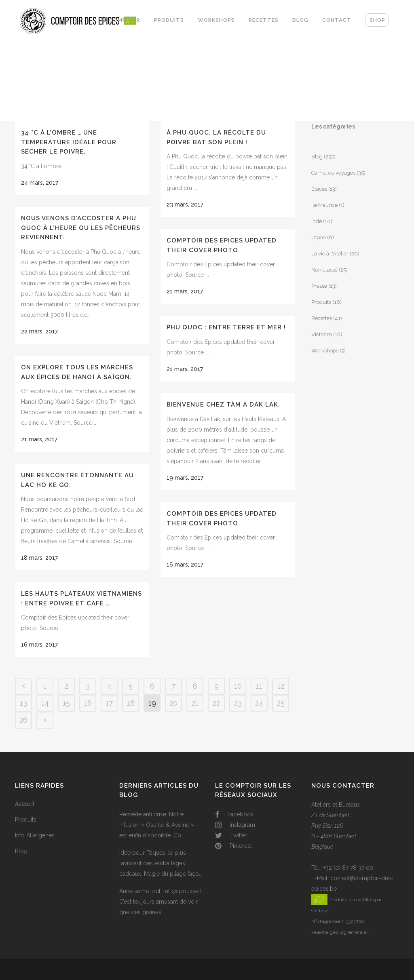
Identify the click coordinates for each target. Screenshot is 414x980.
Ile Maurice (324, 205)
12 (281, 686)
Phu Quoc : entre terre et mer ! (226, 327)
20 (173, 703)
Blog (317, 157)
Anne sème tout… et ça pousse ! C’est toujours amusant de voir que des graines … (160, 902)
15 (66, 703)
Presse (319, 286)
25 (281, 703)
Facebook (234, 814)
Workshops (325, 351)
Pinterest (233, 846)
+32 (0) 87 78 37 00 (348, 868)
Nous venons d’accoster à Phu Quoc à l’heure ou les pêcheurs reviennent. (81, 228)
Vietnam (322, 334)
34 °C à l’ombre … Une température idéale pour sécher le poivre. (69, 142)
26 (23, 720)
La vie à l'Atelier (330, 254)
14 (45, 703)
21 (195, 703)
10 (238, 686)
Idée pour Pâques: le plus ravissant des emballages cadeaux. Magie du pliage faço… (161, 863)
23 (238, 703)
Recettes (322, 318)
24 (259, 703)
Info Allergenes (35, 835)
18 (131, 703)
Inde (317, 221)
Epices (319, 189)
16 (88, 703)
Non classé (324, 270)
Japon (319, 237)
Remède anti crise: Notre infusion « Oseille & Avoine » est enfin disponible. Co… (157, 825)
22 (216, 703)
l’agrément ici (354, 932)
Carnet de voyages (333, 173)
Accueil (25, 804)
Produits (321, 302)
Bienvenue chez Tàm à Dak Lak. (223, 405)
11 (259, 686)
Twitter (231, 835)
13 (23, 703)
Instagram (235, 825)
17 (109, 703)
